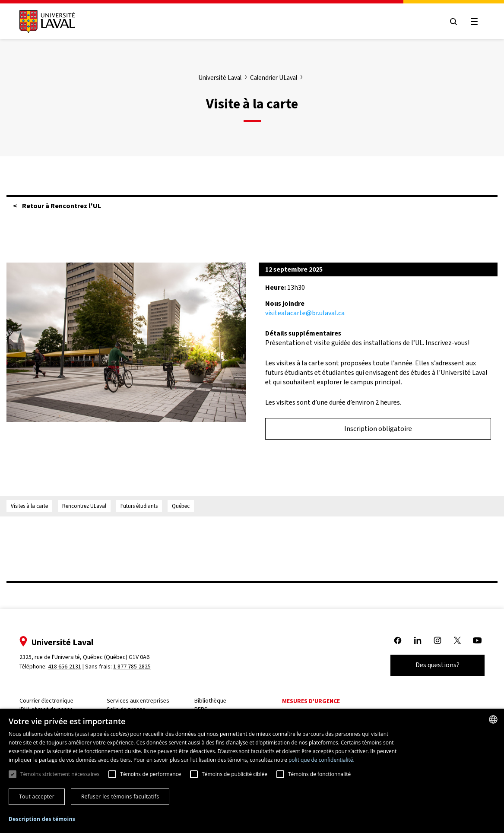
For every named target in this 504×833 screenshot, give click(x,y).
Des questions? (437, 665)
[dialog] (252, 771)
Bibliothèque (211, 701)
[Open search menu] (453, 22)
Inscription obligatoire (378, 429)
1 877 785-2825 (133, 667)
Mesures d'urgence (311, 701)
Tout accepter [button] (37, 797)
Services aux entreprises (139, 701)
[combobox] (493, 719)
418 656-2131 (65, 667)
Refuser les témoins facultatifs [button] (120, 797)
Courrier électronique (47, 701)
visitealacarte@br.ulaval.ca (305, 313)
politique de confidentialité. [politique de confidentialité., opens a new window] (322, 760)
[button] (42, 819)
